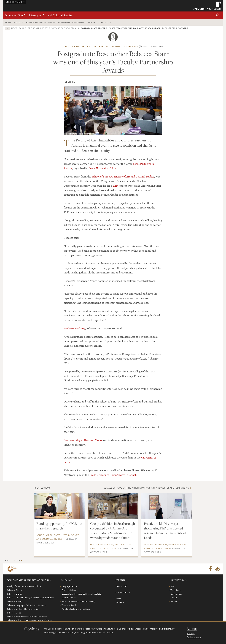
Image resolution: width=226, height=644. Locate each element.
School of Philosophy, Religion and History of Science (30, 620)
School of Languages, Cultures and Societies (26, 605)
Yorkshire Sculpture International (76, 609)
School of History (15, 601)
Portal (119, 599)
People (91, 22)
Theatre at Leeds (69, 605)
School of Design (14, 590)
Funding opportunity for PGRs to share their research (59, 526)
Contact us (105, 22)
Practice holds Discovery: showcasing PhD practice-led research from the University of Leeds (165, 531)
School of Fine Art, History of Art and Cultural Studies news (100, 46)
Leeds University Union (102, 168)
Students (120, 602)
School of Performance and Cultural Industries (27, 616)
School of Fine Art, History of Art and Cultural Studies (39, 15)
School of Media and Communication (23, 609)
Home (8, 22)
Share (71, 82)
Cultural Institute (69, 598)
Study (17, 22)
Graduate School (69, 590)
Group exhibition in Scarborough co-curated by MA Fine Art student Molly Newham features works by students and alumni (113, 531)
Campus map (176, 594)
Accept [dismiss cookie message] (192, 629)
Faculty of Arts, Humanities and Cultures (25, 586)
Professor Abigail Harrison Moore (83, 440)
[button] (218, 15)
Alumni (174, 601)
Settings (191, 633)
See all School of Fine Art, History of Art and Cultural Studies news (146, 488)
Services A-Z (121, 586)
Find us (174, 598)
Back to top (12, 560)
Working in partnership (71, 22)
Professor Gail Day (74, 328)
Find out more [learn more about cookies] (194, 637)
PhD (115, 186)
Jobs (172, 586)
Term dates (175, 590)
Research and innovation (41, 22)
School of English (15, 594)
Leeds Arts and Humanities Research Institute (81, 594)
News (14, 28)
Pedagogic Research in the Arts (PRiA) (78, 601)
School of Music (14, 613)
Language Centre (69, 586)
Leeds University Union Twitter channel (113, 475)
